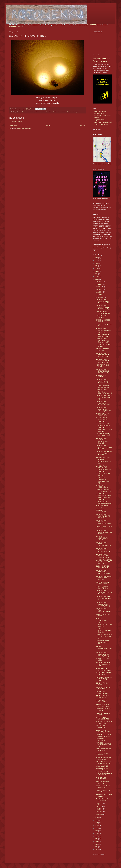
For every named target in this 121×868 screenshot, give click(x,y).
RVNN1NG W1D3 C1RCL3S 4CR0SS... (103, 669)
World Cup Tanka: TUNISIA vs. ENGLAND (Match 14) (104, 544)
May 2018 (100, 804)
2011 (97, 834)
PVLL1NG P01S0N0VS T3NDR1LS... (103, 714)
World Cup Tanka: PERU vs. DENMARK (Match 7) (104, 598)
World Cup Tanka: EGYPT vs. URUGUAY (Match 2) (104, 636)
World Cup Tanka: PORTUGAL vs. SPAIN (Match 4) (104, 625)
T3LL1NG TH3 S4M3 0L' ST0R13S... (104, 458)
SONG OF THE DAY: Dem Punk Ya (102, 697)
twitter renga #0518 (102, 766)
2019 (97, 276)
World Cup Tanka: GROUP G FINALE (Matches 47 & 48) (103, 301)
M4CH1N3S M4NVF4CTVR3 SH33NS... (102, 538)
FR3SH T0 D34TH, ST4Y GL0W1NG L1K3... (104, 705)
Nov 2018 (100, 284)
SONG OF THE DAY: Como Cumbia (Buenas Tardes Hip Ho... (104, 773)
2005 (97, 850)
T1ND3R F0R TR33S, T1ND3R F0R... (103, 414)
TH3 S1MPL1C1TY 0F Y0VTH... (103, 507)
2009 (97, 839)
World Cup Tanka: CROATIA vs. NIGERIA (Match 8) (104, 592)
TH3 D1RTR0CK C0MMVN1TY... (102, 778)
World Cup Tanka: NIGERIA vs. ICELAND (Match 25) (104, 447)
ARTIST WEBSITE (15, 27)
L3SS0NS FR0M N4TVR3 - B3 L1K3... (104, 527)
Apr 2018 (99, 806)
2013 (97, 828)
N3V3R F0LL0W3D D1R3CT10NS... (102, 587)
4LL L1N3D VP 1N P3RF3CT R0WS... (103, 419)
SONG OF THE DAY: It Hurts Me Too (103, 787)
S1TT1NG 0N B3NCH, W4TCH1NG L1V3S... (104, 435)
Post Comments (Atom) (24, 129)
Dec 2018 (100, 281)
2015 (97, 823)
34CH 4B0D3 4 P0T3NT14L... (101, 740)
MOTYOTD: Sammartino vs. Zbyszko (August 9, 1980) (104, 745)
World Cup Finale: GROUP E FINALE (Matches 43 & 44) (103, 335)
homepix (43, 112)
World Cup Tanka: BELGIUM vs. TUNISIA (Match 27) (104, 430)
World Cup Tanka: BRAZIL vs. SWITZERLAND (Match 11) (104, 562)
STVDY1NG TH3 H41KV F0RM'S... (104, 710)
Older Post (82, 126)
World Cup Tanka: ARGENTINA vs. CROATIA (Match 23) (103, 468)
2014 (97, 826)
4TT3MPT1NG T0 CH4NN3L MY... (102, 701)
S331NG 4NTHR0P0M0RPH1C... (104, 648)
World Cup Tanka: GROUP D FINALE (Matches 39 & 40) (103, 355)
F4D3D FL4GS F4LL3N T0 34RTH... (103, 791)
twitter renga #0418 (102, 769)
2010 (97, 836)
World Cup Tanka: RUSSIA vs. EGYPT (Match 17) (103, 516)
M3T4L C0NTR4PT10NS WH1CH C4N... (104, 750)
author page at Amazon (101, 124)
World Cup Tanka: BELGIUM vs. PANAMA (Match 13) (103, 550)
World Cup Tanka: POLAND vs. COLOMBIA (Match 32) (104, 391)
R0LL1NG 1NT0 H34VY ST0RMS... (103, 346)
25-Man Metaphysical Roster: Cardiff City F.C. (103, 642)
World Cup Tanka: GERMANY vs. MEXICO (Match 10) (103, 572)
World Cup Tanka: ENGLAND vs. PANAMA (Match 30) (103, 403)
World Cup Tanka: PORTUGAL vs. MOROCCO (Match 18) (104, 502)
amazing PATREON (90, 25)
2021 (97, 271)
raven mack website (100, 111)
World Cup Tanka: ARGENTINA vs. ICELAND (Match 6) (103, 604)
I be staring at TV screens (53, 112)
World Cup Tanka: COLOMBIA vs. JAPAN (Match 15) (104, 532)
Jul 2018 (99, 295)
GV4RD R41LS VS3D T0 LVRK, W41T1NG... (104, 735)
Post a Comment (17, 122)
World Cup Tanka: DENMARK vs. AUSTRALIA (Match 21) (103, 480)
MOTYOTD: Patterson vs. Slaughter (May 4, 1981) (104, 679)
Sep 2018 (100, 289)
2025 (97, 261)
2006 (97, 847)
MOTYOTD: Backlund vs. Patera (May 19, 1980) (104, 763)
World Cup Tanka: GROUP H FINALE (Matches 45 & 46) (103, 307)
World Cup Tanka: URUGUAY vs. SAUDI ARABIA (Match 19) (104, 496)
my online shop (99, 114)
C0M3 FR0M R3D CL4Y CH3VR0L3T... (103, 674)
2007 (97, 844)
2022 (97, 268)
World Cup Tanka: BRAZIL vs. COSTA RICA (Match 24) (104, 453)
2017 (97, 818)
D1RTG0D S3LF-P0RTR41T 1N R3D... (104, 312)
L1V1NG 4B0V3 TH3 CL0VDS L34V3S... (103, 386)
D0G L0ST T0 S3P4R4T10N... (102, 511)
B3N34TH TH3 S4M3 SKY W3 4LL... (103, 782)
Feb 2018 (100, 812)
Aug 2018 (100, 292)
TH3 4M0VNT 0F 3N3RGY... (101, 376)
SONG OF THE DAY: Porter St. (102, 684)
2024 (97, 263)
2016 (97, 820)
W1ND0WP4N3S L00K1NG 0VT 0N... (103, 718)
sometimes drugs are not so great (70, 112)
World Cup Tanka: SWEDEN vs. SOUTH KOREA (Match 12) (104, 556)
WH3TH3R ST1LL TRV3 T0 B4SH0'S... (103, 688)
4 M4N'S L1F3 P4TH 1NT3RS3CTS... (102, 350)
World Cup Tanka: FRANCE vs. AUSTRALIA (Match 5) (104, 610)
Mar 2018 (100, 809)
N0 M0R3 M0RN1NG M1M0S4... (103, 366)
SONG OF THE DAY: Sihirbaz (102, 754)
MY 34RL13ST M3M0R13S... (101, 727)
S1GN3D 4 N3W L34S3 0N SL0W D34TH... (103, 567)
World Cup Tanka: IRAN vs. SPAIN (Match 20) (103, 491)
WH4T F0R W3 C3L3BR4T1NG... (102, 692)
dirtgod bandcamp (100, 120)
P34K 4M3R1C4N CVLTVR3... (101, 317)
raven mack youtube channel (103, 122)
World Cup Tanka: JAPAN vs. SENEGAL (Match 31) (104, 397)
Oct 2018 (99, 287)
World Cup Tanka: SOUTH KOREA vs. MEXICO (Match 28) (103, 424)
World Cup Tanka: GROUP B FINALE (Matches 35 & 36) (103, 371)
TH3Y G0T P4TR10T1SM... (102, 619)
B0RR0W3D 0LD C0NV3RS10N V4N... (103, 329)
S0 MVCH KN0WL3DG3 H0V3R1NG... (103, 758)
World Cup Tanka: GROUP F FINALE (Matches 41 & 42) (103, 340)
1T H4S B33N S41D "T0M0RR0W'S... (102, 800)
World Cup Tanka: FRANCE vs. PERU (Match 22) (103, 474)
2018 (97, 279)
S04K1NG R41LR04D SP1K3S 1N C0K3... (103, 583)
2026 (97, 258)
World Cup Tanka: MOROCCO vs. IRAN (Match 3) (103, 631)
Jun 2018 (99, 297)
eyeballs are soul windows (26, 112)
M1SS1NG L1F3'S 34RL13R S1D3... (102, 486)
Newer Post (13, 126)
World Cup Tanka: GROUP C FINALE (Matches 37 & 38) (103, 361)
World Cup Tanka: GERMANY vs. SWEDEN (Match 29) (103, 409)
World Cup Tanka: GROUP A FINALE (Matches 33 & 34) (103, 381)
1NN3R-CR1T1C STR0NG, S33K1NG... (104, 731)
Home (48, 126)
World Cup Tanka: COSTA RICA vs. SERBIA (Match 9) (104, 578)
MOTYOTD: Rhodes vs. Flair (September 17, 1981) (103, 664)
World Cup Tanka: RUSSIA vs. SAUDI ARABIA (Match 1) (103, 654)
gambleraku (37, 112)
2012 (97, 831)
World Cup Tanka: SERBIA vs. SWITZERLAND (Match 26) (102, 441)
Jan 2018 (99, 814)
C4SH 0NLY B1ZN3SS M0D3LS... (103, 321)
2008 (97, 842)
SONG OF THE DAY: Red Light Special (104, 722)
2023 (97, 266)
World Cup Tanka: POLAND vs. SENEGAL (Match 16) (104, 522)
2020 (97, 274)
